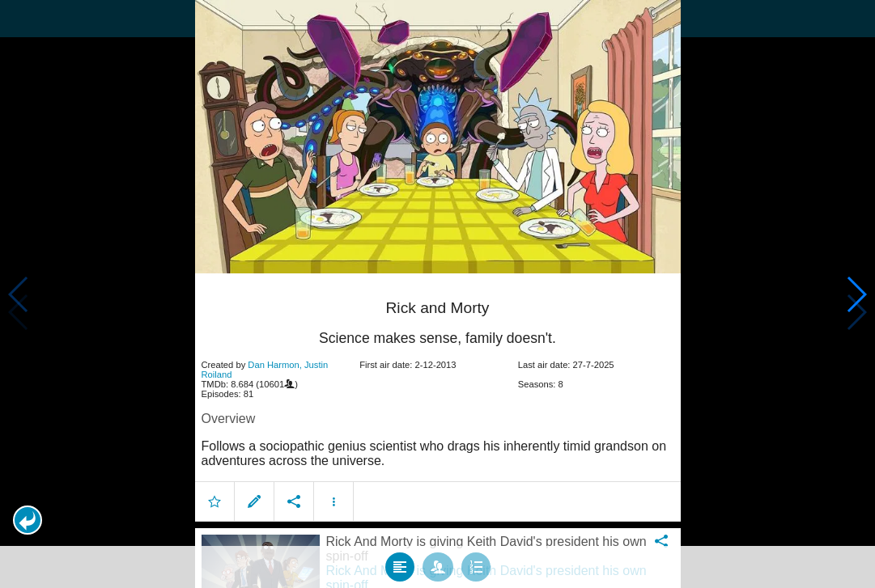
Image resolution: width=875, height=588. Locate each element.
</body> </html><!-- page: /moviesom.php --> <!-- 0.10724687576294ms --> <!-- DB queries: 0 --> (437, 294)
